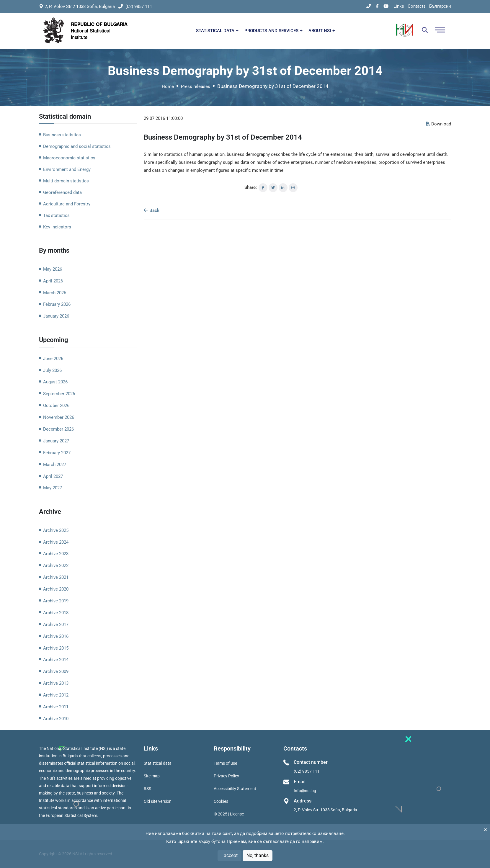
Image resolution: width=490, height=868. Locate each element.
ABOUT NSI (322, 31)
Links (399, 6)
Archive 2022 (56, 565)
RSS (147, 789)
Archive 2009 (56, 671)
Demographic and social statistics (77, 146)
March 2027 (55, 465)
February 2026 (57, 304)
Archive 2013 (56, 683)
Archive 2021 (56, 577)
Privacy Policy (226, 776)
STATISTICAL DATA (217, 31)
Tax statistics (56, 215)
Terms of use (225, 763)
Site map (152, 776)
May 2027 (53, 488)
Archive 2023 (56, 554)
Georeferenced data (62, 192)
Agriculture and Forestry (67, 204)
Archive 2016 (56, 636)
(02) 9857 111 (135, 6)
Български (440, 6)
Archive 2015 (56, 648)
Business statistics (62, 135)
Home (168, 86)
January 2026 (56, 316)
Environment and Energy (67, 169)
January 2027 (56, 441)
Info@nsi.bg (305, 791)
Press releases (196, 86)
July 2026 (52, 370)
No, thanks (258, 855)
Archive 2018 (56, 613)
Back (152, 210)
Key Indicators (57, 227)
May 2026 (53, 269)
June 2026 (53, 359)
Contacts (417, 6)
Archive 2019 (56, 601)
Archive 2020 (56, 589)
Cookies (221, 801)
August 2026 (55, 382)
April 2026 (53, 281)
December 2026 (58, 429)
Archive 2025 (56, 530)
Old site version (158, 801)
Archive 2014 (56, 660)
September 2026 (59, 394)
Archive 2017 (56, 625)
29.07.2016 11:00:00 (163, 118)
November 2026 (59, 417)
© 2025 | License (229, 814)
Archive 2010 (56, 719)
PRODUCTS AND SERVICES (273, 31)
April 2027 (53, 476)
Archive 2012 (56, 695)
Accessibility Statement (235, 789)
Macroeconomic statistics (69, 158)
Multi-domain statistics (66, 181)
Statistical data (158, 763)
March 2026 (55, 293)
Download (438, 124)
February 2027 (57, 453)
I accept (230, 855)
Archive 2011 (56, 707)
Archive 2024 (56, 542)
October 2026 (56, 406)
